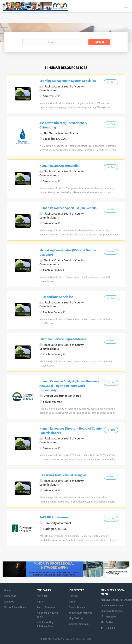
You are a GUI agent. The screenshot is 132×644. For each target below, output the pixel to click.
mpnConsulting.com (112, 611)
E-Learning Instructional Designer (63, 475)
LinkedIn (110, 628)
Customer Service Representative (63, 339)
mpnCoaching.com (79, 624)
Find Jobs (99, 42)
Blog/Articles (76, 618)
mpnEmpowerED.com (112, 606)
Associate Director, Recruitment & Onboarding (63, 125)
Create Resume (77, 607)
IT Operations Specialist (56, 297)
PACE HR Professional (54, 517)
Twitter (109, 622)
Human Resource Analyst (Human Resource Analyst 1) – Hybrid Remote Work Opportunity (69, 386)
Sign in (40, 602)
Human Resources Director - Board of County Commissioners (71, 431)
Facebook (111, 617)
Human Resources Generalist (59, 166)
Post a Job (42, 596)
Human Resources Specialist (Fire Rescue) (68, 208)
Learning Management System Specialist (68, 81)
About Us (9, 602)
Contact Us (10, 596)
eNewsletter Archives (80, 613)
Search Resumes (46, 607)
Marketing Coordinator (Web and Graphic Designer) (68, 253)
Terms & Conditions (15, 607)
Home (7, 590)
